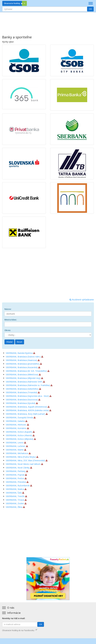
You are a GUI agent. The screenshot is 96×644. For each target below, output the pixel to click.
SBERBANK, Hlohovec (16, 425)
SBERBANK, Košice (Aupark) (19, 432)
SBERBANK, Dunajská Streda (19, 417)
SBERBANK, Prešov (15, 478)
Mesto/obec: (11, 320)
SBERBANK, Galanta (15, 421)
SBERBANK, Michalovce (17, 453)
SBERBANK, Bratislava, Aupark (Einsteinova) (26, 407)
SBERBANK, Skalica (15, 489)
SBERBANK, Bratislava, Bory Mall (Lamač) (25, 414)
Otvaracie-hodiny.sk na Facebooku (20, 630)
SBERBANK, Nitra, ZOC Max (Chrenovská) (25, 460)
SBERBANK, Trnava (15, 500)
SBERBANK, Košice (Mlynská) (20, 439)
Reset (20, 342)
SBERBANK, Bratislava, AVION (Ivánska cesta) (27, 410)
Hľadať (9, 342)
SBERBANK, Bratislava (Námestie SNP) (24, 382)
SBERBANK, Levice (15, 443)
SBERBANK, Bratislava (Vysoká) (21, 403)
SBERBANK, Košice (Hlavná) (19, 435)
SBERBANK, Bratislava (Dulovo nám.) (23, 357)
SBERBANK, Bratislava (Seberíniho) (22, 389)
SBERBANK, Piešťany (16, 471)
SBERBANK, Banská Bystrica (19, 353)
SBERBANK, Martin (15, 450)
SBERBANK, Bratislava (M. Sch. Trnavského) (26, 371)
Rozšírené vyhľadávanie (82, 300)
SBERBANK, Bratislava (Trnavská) (21, 392)
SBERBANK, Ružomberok (18, 486)
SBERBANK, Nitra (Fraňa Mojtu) (21, 457)
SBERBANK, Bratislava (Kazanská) (22, 367)
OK (90, 9)
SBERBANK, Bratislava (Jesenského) (23, 364)
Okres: (8, 330)
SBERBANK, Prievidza (16, 482)
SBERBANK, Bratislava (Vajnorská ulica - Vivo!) (27, 396)
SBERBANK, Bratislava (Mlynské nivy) (23, 378)
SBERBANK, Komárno (16, 428)
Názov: (8, 309)
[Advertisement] (48, 22)
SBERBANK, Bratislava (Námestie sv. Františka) (28, 385)
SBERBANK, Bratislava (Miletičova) (22, 374)
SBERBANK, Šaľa (14, 493)
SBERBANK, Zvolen (15, 503)
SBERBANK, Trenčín (15, 496)
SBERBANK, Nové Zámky (18, 468)
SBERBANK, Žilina (14, 507)
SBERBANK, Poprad (15, 475)
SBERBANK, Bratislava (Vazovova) (22, 400)
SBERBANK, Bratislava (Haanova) (21, 360)
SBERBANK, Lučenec (16, 446)
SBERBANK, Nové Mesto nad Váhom (23, 464)
